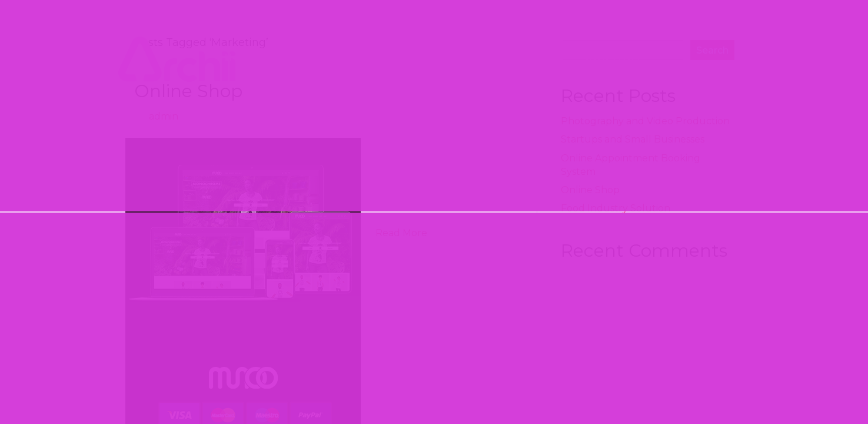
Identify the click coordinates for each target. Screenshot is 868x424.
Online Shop (188, 91)
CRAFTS (437, 58)
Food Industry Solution (616, 208)
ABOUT (523, 58)
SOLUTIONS (337, 57)
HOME (242, 58)
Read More (401, 233)
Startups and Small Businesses (633, 139)
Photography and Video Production (645, 121)
